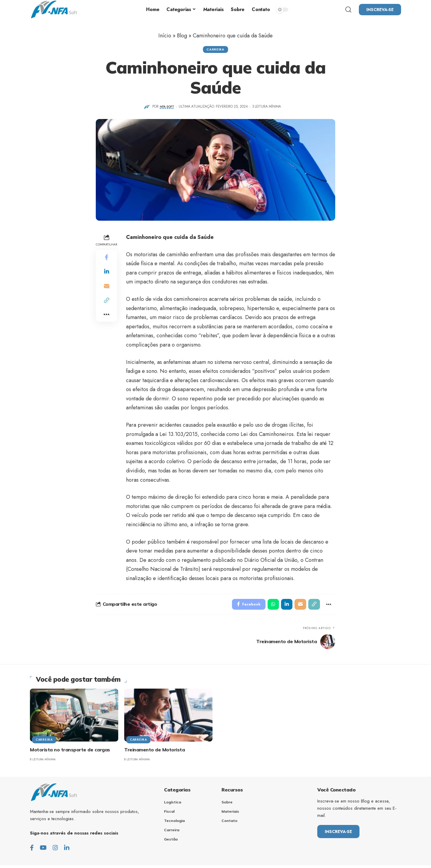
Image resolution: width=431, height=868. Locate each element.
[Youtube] (43, 850)
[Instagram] (55, 850)
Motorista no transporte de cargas (70, 752)
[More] (107, 316)
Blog (182, 36)
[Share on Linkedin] (107, 273)
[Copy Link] (107, 301)
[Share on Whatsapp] (270, 606)
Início (165, 36)
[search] (348, 10)
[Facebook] (32, 850)
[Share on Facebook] (107, 258)
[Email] (107, 287)
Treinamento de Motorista (154, 752)
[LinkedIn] (67, 850)
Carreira (215, 50)
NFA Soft (167, 108)
